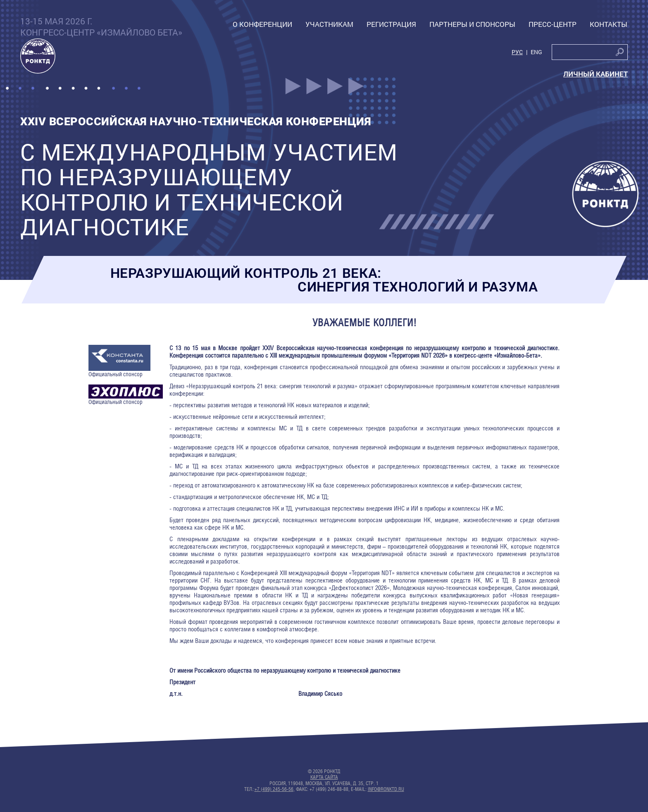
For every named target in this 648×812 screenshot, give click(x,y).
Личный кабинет (596, 74)
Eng (536, 52)
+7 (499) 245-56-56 (274, 789)
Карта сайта (324, 777)
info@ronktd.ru (386, 789)
